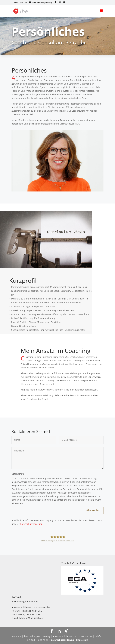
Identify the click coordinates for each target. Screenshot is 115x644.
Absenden (93, 510)
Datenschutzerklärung (31, 524)
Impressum (82, 640)
